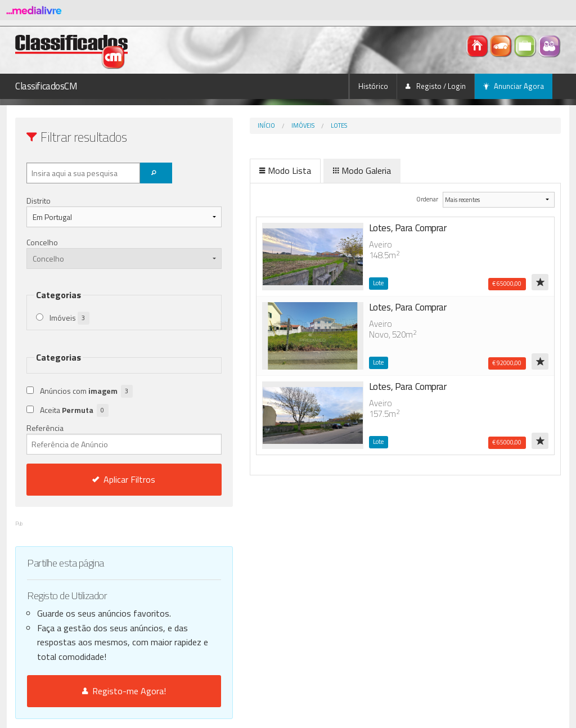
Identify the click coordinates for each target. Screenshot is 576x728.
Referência (100, 438)
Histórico (373, 86)
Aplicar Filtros (101, 479)
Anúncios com (86, 391)
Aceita (74, 410)
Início (219, 125)
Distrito (39, 201)
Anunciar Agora (514, 86)
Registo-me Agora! (100, 691)
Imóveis (256, 125)
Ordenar (410, 199)
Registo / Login (436, 86)
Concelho (42, 242)
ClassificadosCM (46, 86)
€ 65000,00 (507, 284)
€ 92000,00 (507, 363)
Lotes (292, 125)
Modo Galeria (315, 170)
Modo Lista (238, 170)
